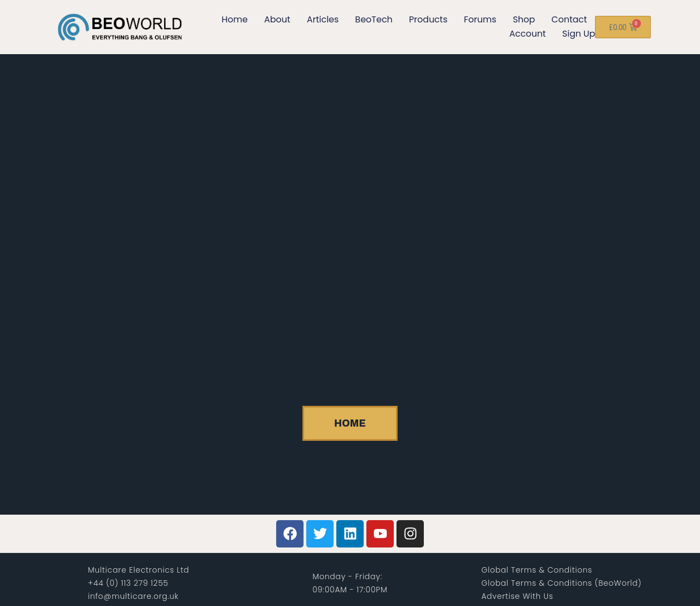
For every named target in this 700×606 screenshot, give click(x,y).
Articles (323, 19)
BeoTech (374, 19)
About (277, 19)
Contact (569, 19)
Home (235, 19)
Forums (480, 19)
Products (428, 19)
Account (527, 34)
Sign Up (579, 34)
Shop (524, 19)
